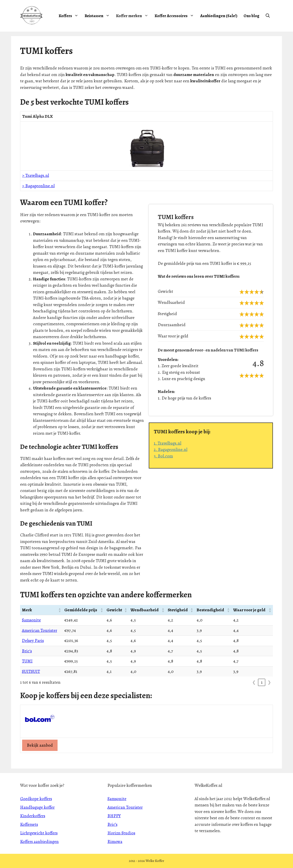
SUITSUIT (31, 672)
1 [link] (262, 682)
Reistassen (99, 16)
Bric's (27, 651)
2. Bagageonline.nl (171, 450)
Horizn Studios (121, 833)
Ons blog (251, 16)
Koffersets (29, 824)
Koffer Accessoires (176, 16)
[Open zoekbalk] (268, 16)
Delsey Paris (33, 641)
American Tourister (40, 630)
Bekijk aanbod (40, 745)
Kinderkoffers (33, 816)
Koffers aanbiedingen (39, 842)
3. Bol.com (163, 456)
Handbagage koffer (37, 807)
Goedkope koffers (36, 799)
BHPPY (114, 816)
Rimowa (115, 842)
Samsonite (31, 620)
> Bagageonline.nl (38, 186)
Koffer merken (134, 16)
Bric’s (112, 824)
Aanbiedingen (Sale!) (219, 16)
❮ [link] (254, 682)
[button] (59, 610)
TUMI (27, 661)
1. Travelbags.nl (167, 443)
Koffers (70, 16)
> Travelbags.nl (36, 175)
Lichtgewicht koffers (39, 833)
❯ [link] (269, 682)
